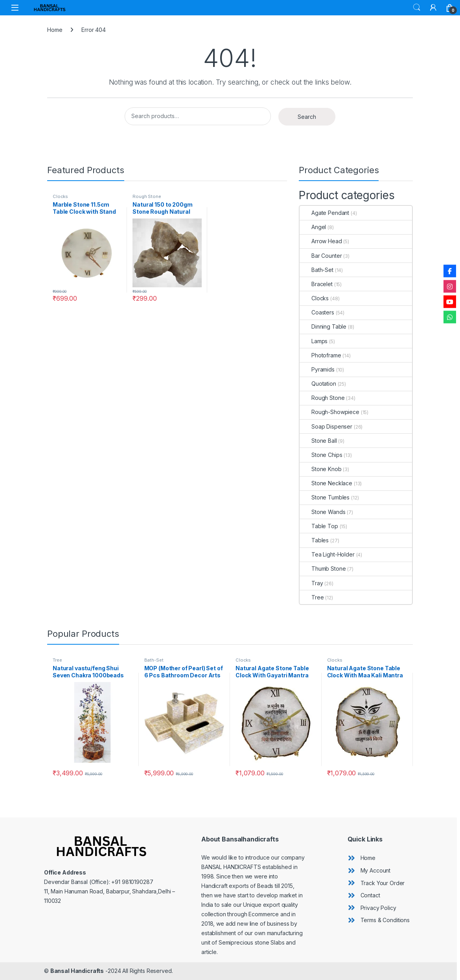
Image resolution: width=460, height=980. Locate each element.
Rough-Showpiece (329, 412)
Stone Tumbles (325, 497)
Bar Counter (321, 256)
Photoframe (320, 355)
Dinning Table (323, 326)
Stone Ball (318, 441)
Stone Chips (321, 455)
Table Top (319, 526)
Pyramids (317, 369)
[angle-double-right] (362, 858)
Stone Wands (322, 512)
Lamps (314, 341)
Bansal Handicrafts (77, 971)
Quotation (318, 384)
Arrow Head (321, 241)
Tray (311, 583)
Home (55, 30)
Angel (313, 227)
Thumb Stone (323, 569)
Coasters (317, 312)
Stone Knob (321, 469)
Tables (314, 540)
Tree (312, 597)
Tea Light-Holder (327, 554)
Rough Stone (147, 196)
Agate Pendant (324, 213)
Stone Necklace (326, 483)
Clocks (60, 196)
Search (417, 7)
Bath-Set (316, 270)
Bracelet (316, 284)
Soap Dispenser (326, 426)
